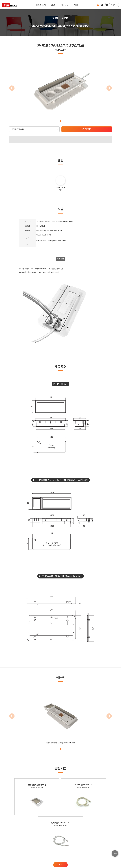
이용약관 (109, 857)
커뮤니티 (65, 4)
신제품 (55, 18)
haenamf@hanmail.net (92, 857)
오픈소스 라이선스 (7, 865)
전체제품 (65, 18)
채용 (76, 4)
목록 (60, 830)
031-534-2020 (90, 861)
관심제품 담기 (87, 129)
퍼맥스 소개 (41, 4)
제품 (53, 4)
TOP (115, 853)
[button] (60, 121)
